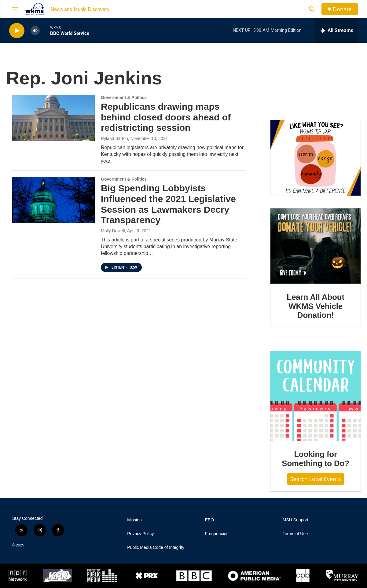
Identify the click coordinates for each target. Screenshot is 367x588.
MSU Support (295, 520)
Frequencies (217, 534)
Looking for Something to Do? (316, 459)
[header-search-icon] (312, 9)
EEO (210, 520)
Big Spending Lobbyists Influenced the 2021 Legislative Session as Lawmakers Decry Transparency (168, 204)
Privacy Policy (140, 534)
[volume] (35, 31)
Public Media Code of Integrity (156, 548)
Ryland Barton (114, 138)
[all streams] (337, 31)
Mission (134, 520)
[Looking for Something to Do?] (316, 396)
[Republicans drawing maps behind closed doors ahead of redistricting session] (53, 118)
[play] (17, 31)
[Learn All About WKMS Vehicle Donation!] (316, 246)
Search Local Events (316, 479)
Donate (342, 9)
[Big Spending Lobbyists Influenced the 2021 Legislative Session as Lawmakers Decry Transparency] (53, 200)
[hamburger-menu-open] (15, 9)
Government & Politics (124, 97)
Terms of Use (295, 534)
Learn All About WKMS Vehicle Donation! (316, 306)
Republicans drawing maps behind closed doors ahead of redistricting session (166, 117)
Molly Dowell (113, 231)
